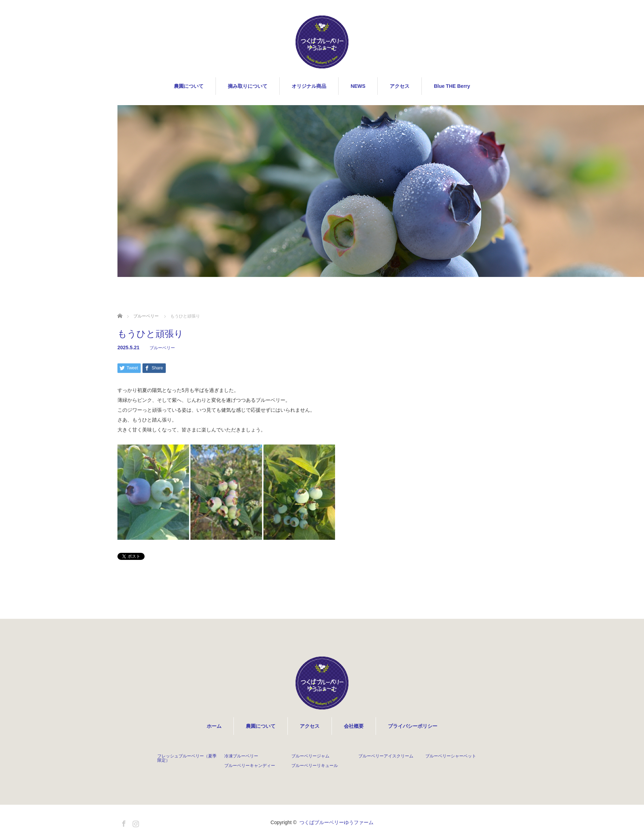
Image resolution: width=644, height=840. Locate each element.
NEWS (358, 86)
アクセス (400, 86)
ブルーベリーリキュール (315, 766)
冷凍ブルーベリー (241, 756)
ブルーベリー (162, 348)
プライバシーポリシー (413, 726)
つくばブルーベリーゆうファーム (336, 822)
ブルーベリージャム (310, 756)
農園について (189, 86)
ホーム (214, 726)
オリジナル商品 (309, 86)
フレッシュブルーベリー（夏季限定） (187, 758)
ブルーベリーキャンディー (250, 766)
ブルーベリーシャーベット (451, 756)
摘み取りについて (248, 86)
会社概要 (354, 726)
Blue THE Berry (452, 86)
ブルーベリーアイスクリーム (386, 756)
